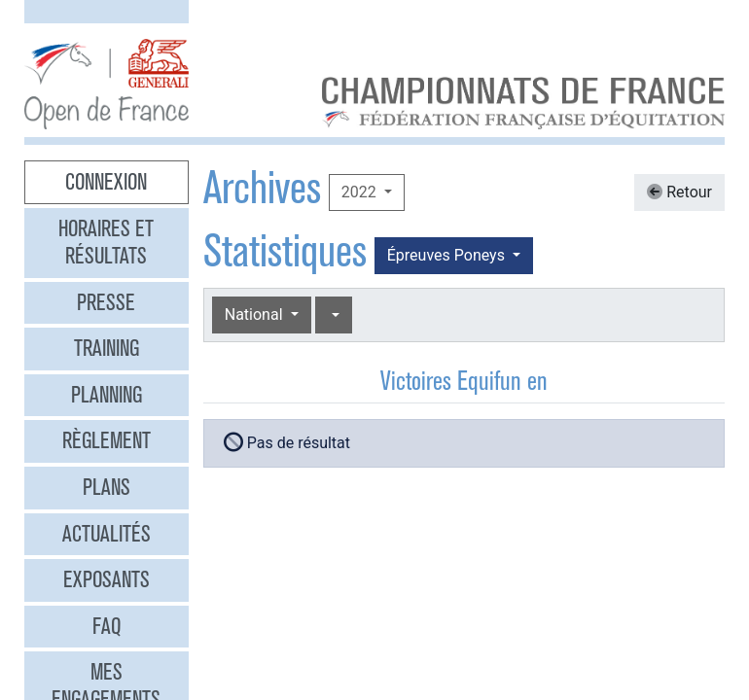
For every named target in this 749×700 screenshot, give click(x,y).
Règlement (107, 440)
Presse (106, 302)
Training (107, 348)
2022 (361, 192)
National (256, 315)
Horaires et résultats (106, 242)
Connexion (106, 182)
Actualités (107, 534)
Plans (107, 487)
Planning (107, 395)
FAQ (107, 626)
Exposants (107, 579)
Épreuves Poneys (448, 255)
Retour (679, 192)
